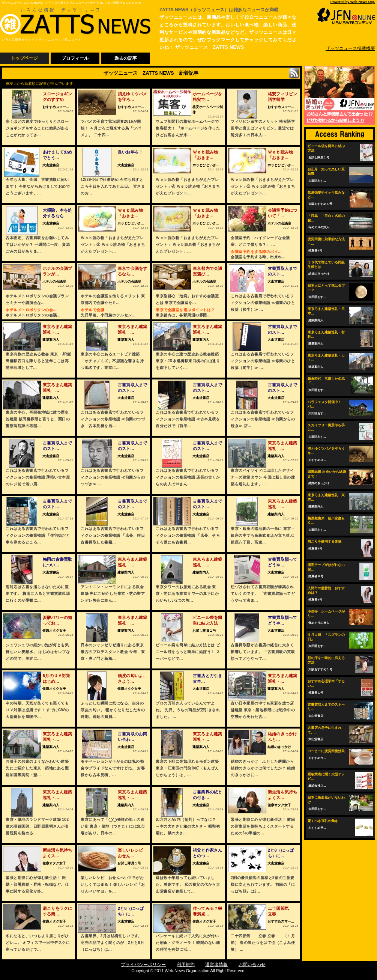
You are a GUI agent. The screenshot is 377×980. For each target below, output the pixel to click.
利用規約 (186, 965)
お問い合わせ (252, 965)
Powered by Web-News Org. (353, 2)
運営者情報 (216, 965)
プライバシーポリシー (143, 965)
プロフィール (75, 58)
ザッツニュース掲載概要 (350, 48)
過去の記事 (126, 58)
